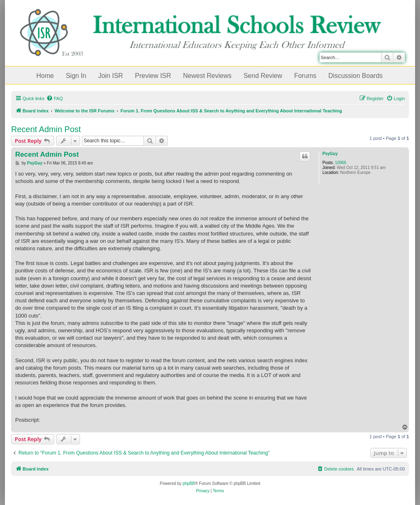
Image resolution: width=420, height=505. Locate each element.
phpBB (189, 483)
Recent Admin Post (46, 129)
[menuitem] (55, 98)
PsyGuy (330, 154)
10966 (341, 163)
